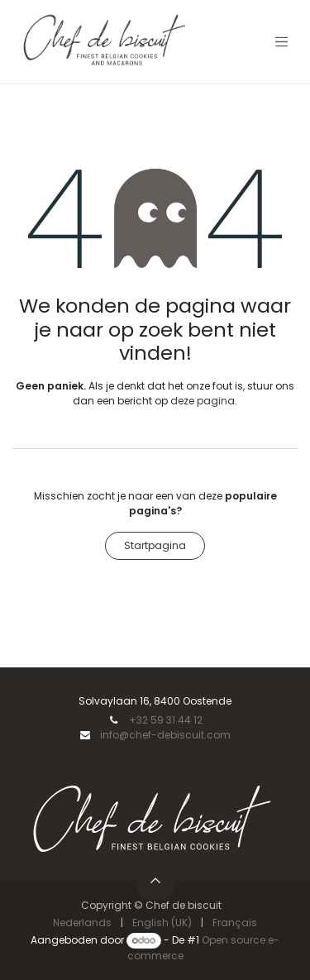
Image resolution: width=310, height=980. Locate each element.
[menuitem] (82, 923)
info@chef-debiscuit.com (165, 735)
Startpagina (155, 545)
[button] (155, 881)
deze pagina (203, 401)
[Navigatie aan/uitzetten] (282, 41)
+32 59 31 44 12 (166, 720)
